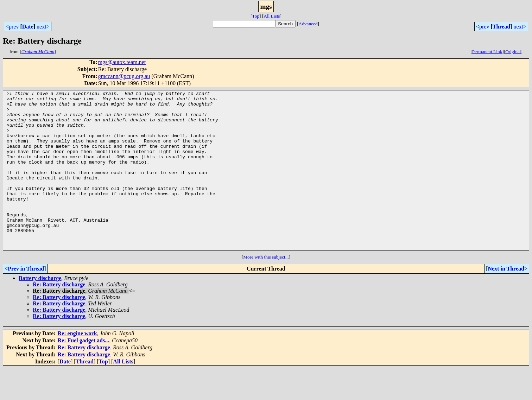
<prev (12, 27)
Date (28, 27)
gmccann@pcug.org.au (124, 76)
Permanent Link (487, 52)
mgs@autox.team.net (122, 62)
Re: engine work (77, 365)
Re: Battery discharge (59, 316)
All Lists (272, 16)
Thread (501, 27)
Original (513, 52)
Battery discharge (40, 310)
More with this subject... (266, 289)
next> (43, 27)
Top (256, 16)
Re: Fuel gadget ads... (84, 372)
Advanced (308, 24)
